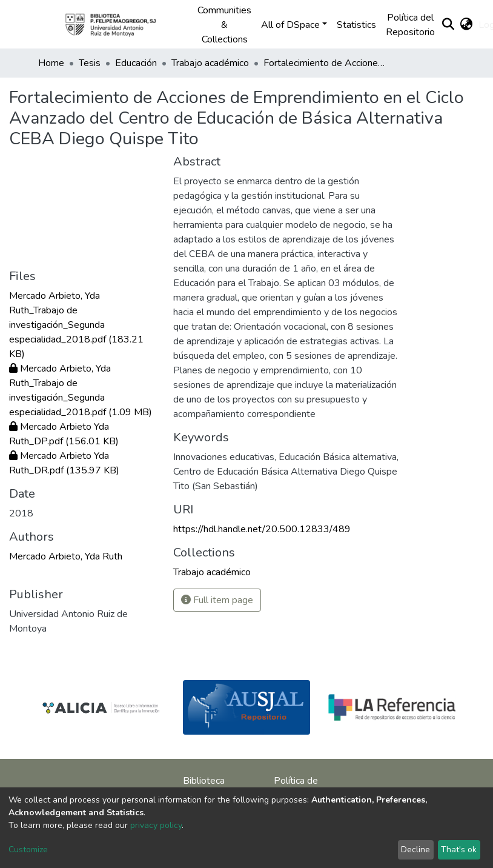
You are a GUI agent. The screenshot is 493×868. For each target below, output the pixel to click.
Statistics (356, 25)
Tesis (90, 63)
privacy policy (156, 825)
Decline (415, 850)
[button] (466, 25)
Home (51, 63)
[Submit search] (448, 25)
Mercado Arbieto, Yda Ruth (66, 556)
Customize (28, 850)
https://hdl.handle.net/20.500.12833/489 (262, 529)
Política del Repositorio (410, 25)
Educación (136, 63)
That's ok (459, 850)
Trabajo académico (210, 63)
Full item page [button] (217, 600)
